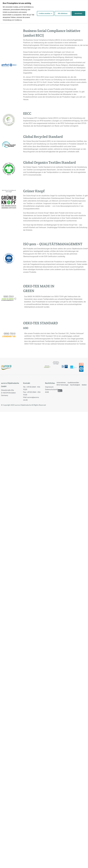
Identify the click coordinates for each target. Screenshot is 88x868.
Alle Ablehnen (63, 13)
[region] (44, 12)
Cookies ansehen (45, 13)
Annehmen (78, 13)
